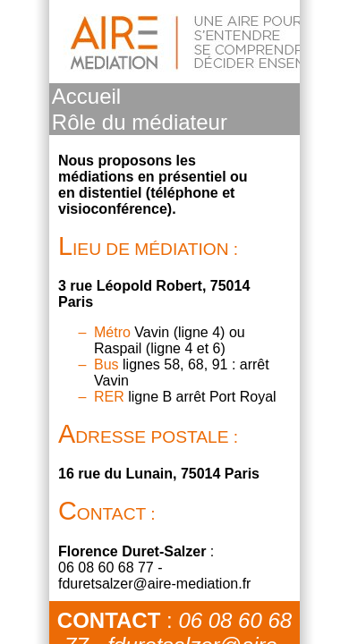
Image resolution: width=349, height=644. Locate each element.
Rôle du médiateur (140, 122)
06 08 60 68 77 (106, 568)
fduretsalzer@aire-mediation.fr (154, 584)
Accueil (86, 96)
